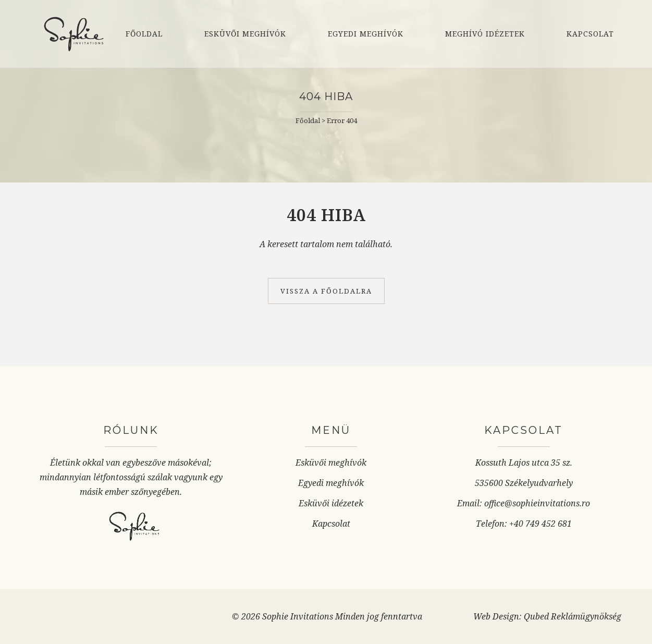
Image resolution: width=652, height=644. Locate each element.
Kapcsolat (331, 524)
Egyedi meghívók (331, 483)
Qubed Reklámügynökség (573, 616)
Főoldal (308, 120)
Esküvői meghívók (331, 463)
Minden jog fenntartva (379, 616)
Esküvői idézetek (331, 503)
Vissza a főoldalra (326, 291)
